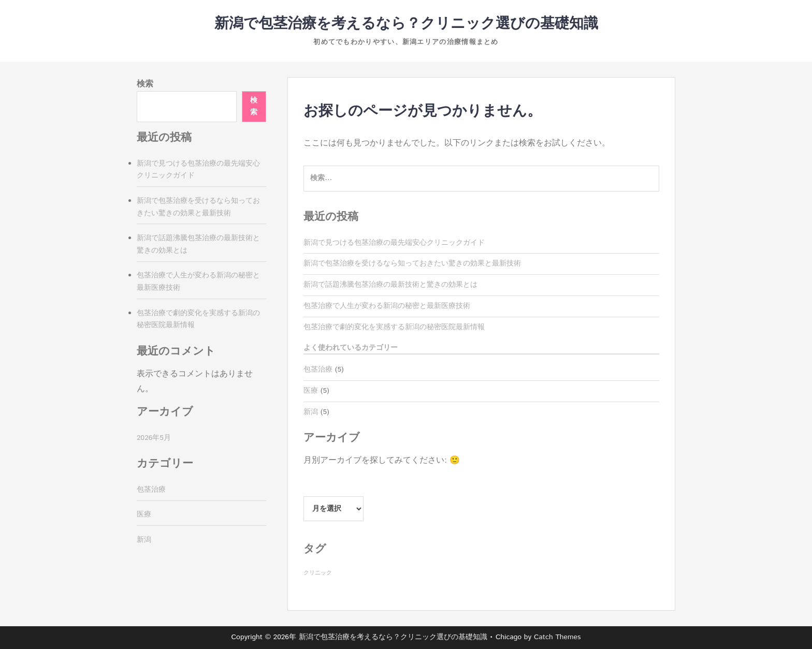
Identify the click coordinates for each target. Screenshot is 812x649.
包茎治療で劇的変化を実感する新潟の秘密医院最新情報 (394, 327)
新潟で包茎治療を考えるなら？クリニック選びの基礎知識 (406, 24)
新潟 (311, 412)
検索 (145, 84)
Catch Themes (557, 637)
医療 (311, 391)
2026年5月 (154, 438)
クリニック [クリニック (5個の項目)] (318, 573)
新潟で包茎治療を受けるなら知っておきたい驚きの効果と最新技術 (412, 263)
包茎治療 (318, 370)
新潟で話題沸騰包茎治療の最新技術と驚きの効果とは (390, 285)
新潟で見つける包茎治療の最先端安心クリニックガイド (394, 243)
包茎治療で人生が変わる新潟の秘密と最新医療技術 (387, 306)
